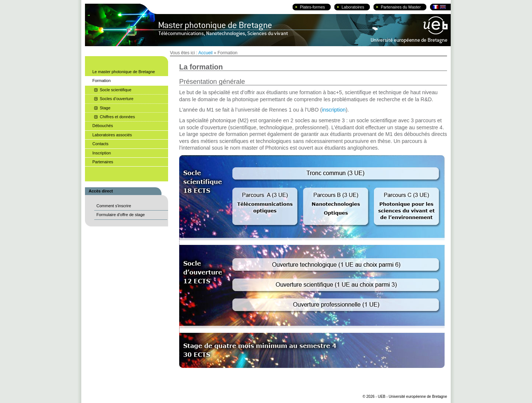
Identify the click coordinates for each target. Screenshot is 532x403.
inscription (334, 110)
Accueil (206, 53)
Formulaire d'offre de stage (121, 215)
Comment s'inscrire (114, 206)
